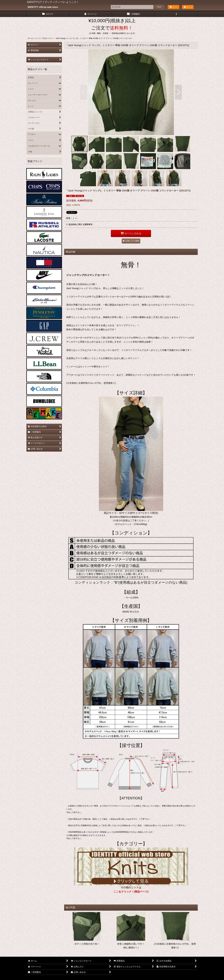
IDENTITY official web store (43, 7)
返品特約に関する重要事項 (79, 224)
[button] (176, 14)
